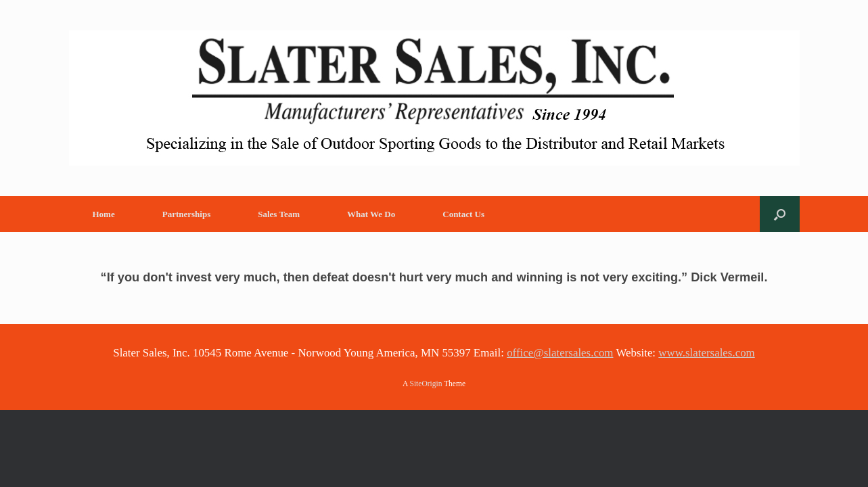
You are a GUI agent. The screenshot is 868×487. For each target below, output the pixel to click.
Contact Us (463, 214)
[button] (780, 214)
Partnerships (187, 214)
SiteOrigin (426, 384)
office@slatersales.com (560, 353)
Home (104, 214)
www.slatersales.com (706, 353)
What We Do (371, 214)
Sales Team (279, 214)
